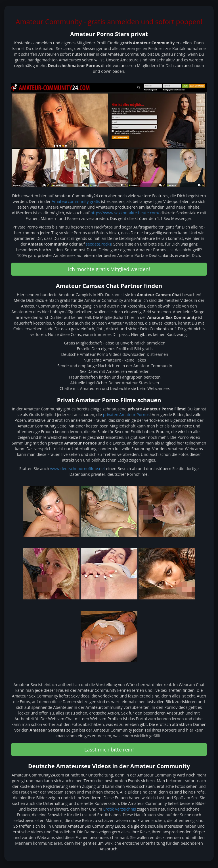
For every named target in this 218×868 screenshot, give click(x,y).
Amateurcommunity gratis (76, 201)
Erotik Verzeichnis (119, 809)
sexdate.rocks (98, 244)
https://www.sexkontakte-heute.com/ (125, 213)
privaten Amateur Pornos (126, 415)
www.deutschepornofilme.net (78, 469)
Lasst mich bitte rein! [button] (109, 749)
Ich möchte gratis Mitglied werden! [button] (109, 269)
